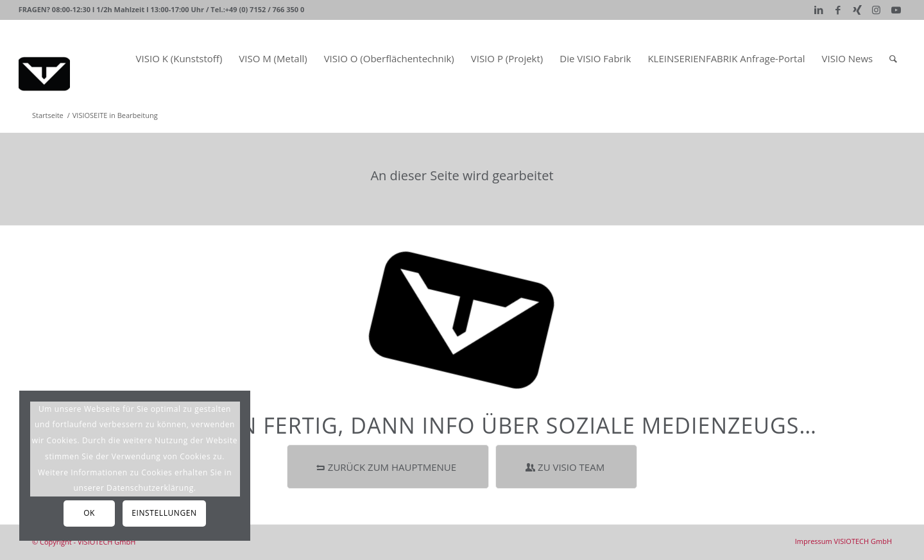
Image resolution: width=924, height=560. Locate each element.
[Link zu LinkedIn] (818, 10)
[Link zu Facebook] (838, 10)
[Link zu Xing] (857, 10)
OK (89, 513)
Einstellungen (164, 513)
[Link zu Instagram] (876, 10)
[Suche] (893, 58)
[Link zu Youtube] (896, 10)
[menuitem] (179, 58)
